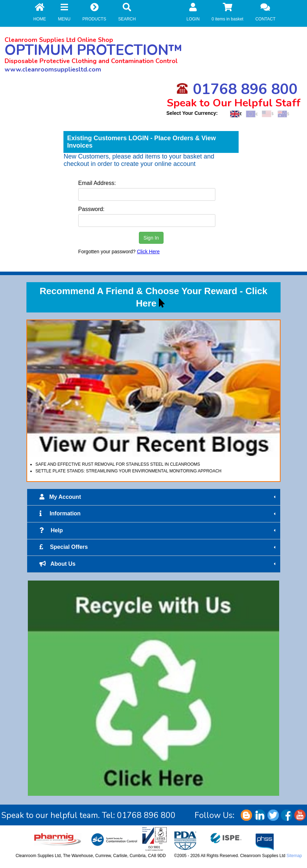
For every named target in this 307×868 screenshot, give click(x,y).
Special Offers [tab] (158, 547)
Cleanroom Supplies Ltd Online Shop (59, 40)
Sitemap (294, 856)
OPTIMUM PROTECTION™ (93, 50)
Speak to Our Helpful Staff (234, 103)
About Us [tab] (158, 564)
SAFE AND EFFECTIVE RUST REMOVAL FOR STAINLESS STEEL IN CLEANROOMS (118, 464)
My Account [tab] (158, 497)
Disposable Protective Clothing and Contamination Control (91, 61)
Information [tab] (158, 514)
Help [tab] (158, 531)
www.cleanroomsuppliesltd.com (53, 69)
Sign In (151, 238)
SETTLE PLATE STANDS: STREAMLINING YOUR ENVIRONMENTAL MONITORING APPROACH (128, 471)
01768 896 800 (237, 89)
